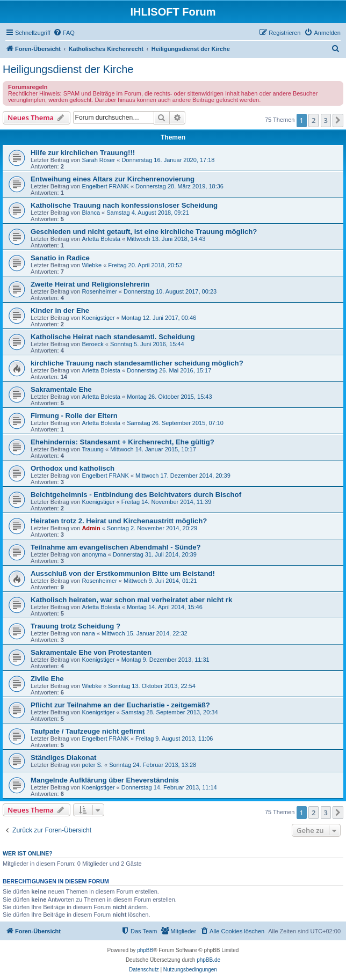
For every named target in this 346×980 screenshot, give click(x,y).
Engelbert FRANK (105, 186)
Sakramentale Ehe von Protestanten (91, 652)
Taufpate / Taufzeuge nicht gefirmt (88, 731)
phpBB (145, 950)
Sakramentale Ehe (61, 389)
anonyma (94, 554)
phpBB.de (208, 960)
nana (88, 633)
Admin (91, 528)
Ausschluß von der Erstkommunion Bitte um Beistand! (123, 573)
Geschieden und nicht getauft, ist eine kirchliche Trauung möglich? (144, 232)
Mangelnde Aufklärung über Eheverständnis (105, 780)
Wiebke (92, 265)
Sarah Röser (98, 160)
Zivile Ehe (47, 679)
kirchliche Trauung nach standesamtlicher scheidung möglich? (137, 363)
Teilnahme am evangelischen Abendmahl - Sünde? (116, 547)
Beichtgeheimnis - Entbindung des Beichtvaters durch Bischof (136, 495)
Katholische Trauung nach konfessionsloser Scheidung (124, 205)
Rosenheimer (99, 291)
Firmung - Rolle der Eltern (74, 416)
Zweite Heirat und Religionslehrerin (90, 284)
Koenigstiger (98, 318)
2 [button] (313, 120)
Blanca (91, 213)
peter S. (92, 765)
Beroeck (92, 344)
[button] (338, 120)
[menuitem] (64, 33)
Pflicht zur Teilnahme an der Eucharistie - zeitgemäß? (120, 705)
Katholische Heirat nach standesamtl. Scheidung (113, 337)
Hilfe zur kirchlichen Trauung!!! (83, 153)
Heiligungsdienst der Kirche (68, 69)
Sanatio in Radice (60, 258)
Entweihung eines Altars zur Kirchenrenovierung (113, 179)
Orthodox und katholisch (73, 468)
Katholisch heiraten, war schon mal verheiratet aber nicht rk (131, 600)
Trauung (93, 449)
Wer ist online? (28, 853)
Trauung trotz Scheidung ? (75, 626)
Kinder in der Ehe (60, 310)
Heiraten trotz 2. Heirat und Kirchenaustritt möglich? (119, 521)
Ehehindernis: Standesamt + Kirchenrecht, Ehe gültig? (122, 442)
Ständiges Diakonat (63, 758)
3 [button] (326, 120)
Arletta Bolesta (101, 239)
